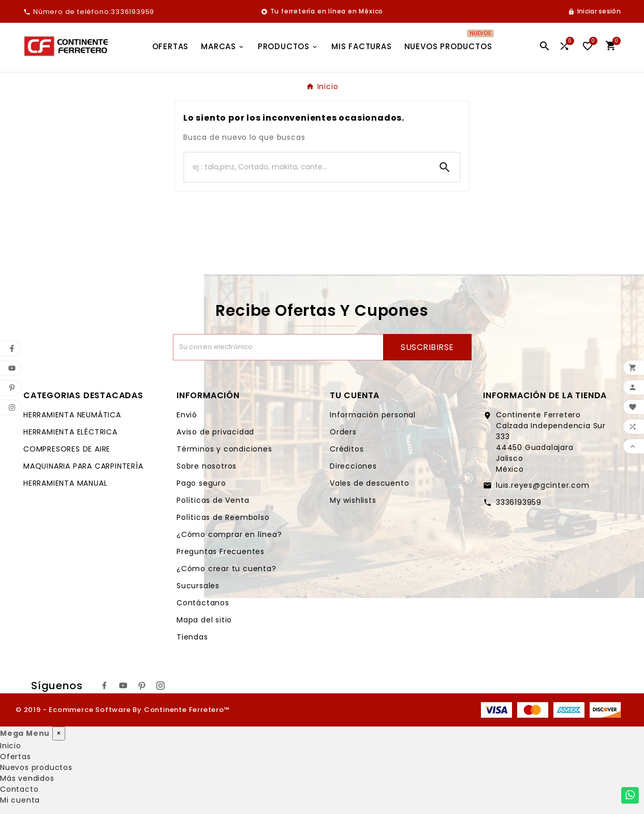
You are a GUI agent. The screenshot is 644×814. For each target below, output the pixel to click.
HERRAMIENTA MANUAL (65, 483)
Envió (187, 415)
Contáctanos (203, 603)
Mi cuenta (20, 800)
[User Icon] (594, 11)
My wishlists (353, 500)
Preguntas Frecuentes (221, 551)
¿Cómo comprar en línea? (229, 534)
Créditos (347, 449)
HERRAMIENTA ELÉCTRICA (70, 432)
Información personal (373, 415)
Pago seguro (201, 483)
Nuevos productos (36, 767)
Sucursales (198, 586)
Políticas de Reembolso (223, 517)
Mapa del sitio (204, 620)
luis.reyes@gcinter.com (543, 485)
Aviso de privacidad (215, 432)
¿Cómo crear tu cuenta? (226, 569)
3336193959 (519, 502)
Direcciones (353, 466)
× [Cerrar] (59, 733)
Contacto (19, 789)
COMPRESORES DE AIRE (67, 449)
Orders (343, 432)
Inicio (11, 746)
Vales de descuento (369, 483)
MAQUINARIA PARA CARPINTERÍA (83, 466)
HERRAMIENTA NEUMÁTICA (72, 415)
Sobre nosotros (207, 466)
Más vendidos (27, 778)
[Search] (445, 167)
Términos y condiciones (224, 449)
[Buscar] (307, 167)
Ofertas (16, 757)
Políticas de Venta (213, 500)
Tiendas (192, 637)
